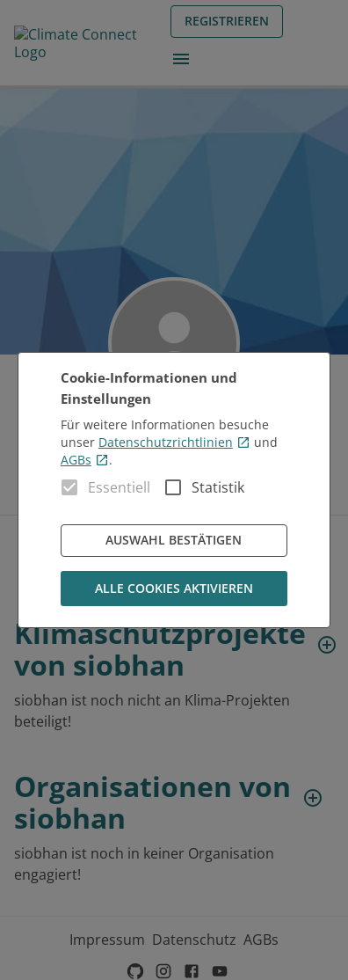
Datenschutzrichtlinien (174, 442)
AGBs (85, 460)
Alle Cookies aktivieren (174, 589)
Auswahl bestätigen (174, 541)
